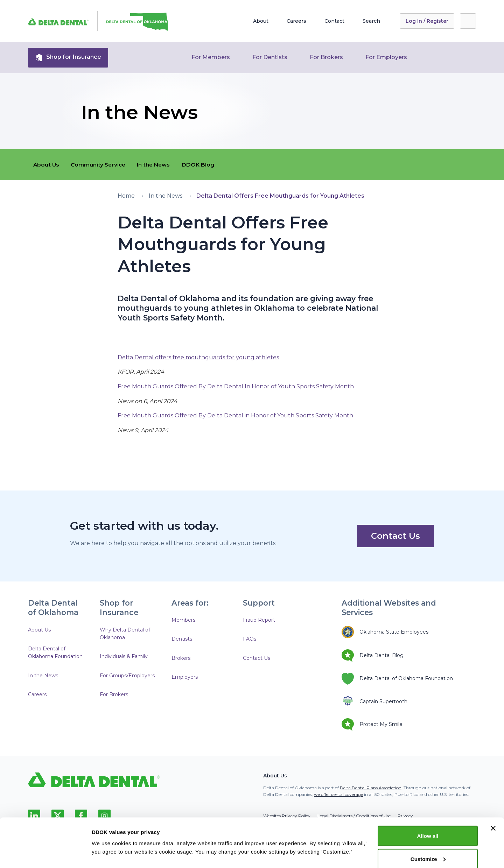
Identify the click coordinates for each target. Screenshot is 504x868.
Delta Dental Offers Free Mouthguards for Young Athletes (280, 196)
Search (371, 21)
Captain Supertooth (374, 702)
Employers (185, 677)
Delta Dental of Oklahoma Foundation (55, 652)
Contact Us (395, 536)
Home (126, 196)
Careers (296, 21)
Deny (428, 849)
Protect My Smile (372, 724)
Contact (334, 21)
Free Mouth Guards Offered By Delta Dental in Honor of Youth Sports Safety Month (235, 415)
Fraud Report (259, 620)
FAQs (250, 639)
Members (183, 620)
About (261, 21)
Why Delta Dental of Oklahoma (125, 634)
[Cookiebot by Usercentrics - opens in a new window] (45, 854)
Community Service (101, 165)
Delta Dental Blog (373, 655)
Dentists (182, 639)
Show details (108, 838)
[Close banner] (493, 796)
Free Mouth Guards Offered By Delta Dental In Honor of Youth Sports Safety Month (236, 386)
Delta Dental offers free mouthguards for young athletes (198, 357)
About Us (47, 165)
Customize (428, 827)
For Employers (386, 57)
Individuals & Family (124, 656)
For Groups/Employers (127, 676)
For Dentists (270, 57)
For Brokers (326, 57)
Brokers (181, 658)
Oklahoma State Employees (385, 632)
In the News (159, 165)
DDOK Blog (205, 165)
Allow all (428, 803)
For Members (211, 57)
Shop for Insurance (68, 58)
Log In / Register (427, 21)
